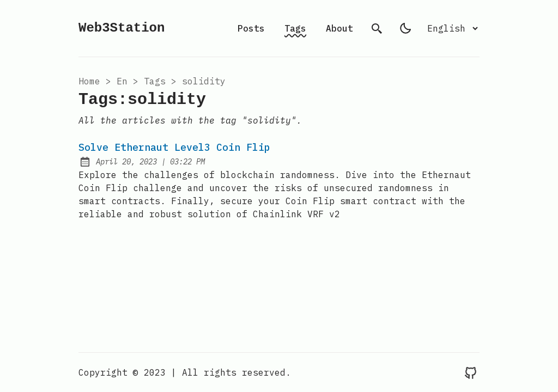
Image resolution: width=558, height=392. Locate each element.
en (122, 81)
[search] (377, 28)
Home (89, 81)
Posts (251, 28)
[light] (405, 28)
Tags (295, 28)
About (339, 28)
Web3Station (122, 28)
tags (155, 81)
